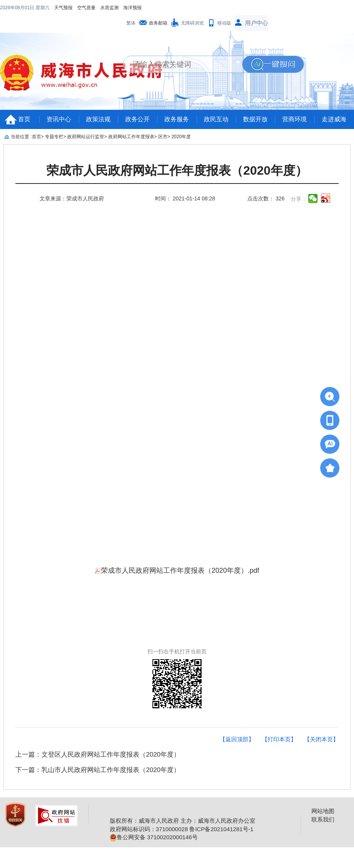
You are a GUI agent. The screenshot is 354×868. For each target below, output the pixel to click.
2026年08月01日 (18, 8)
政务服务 (177, 119)
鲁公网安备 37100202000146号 (154, 837)
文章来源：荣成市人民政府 (72, 198)
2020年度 (181, 137)
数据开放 (255, 119)
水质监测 (109, 8)
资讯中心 (59, 119)
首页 (24, 119)
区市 (163, 137)
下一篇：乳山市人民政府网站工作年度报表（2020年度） (98, 770)
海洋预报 (132, 8)
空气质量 (86, 8)
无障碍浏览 (192, 23)
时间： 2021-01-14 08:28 (185, 198)
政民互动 (216, 119)
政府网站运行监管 (86, 137)
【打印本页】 (279, 739)
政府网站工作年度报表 (131, 137)
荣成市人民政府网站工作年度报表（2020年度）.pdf (177, 570)
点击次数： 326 (266, 198)
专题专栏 (54, 137)
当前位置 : (21, 137)
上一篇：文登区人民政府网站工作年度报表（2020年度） (98, 755)
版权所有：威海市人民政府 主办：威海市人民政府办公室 (183, 821)
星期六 (43, 8)
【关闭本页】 (321, 739)
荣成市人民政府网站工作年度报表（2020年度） (177, 171)
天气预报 (63, 8)
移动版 (224, 23)
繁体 (131, 23)
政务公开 (137, 119)
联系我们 (323, 819)
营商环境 (294, 119)
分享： (299, 199)
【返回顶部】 (237, 739)
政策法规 (98, 119)
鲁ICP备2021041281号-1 (221, 829)
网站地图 (323, 811)
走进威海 (334, 119)
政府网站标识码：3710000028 (149, 829)
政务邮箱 (158, 23)
